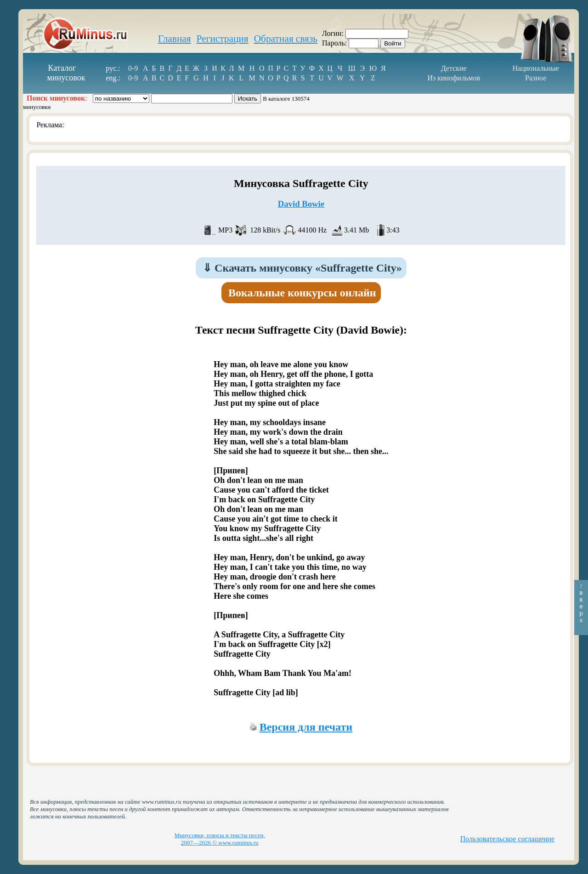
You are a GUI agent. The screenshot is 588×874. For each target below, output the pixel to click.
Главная (175, 39)
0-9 (133, 68)
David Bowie (301, 204)
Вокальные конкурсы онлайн (302, 293)
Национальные (536, 68)
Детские (454, 68)
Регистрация (223, 39)
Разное (536, 78)
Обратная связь (286, 39)
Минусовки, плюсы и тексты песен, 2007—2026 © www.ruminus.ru (220, 839)
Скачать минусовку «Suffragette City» (302, 268)
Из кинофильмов (454, 78)
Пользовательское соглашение (507, 839)
